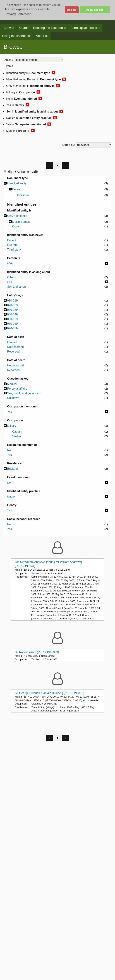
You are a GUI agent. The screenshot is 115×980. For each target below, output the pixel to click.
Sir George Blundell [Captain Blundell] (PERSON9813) (50, 693)
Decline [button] (72, 10)
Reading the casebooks (49, 28)
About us (42, 36)
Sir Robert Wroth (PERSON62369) (37, 652)
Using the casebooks (17, 36)
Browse (9, 28)
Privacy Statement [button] (18, 14)
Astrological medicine (85, 28)
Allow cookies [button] (95, 10)
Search (24, 28)
